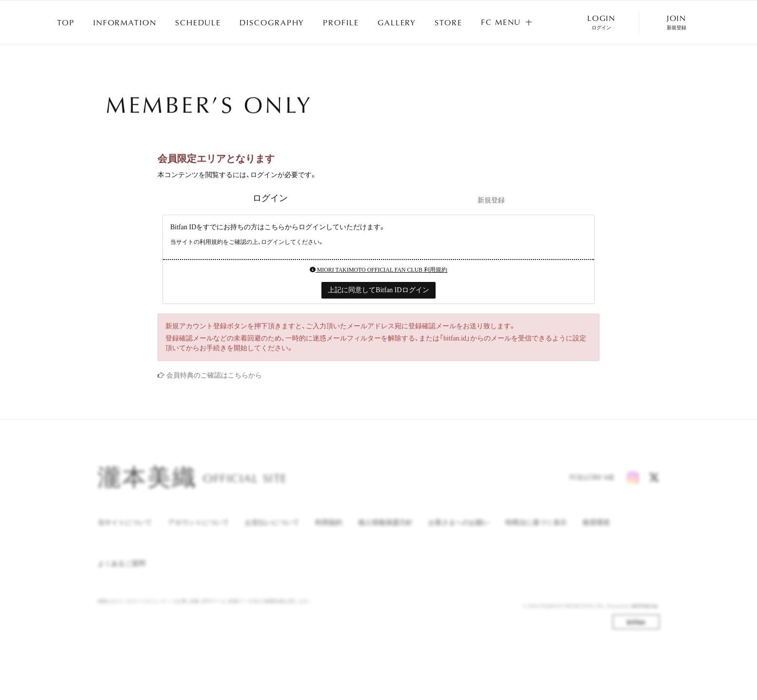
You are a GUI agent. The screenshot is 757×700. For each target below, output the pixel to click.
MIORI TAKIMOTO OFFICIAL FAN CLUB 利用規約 (379, 270)
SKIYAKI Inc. (645, 614)
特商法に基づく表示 (536, 530)
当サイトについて (125, 530)
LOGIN (601, 22)
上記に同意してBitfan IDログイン (378, 290)
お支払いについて (272, 530)
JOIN (677, 22)
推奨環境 (596, 530)
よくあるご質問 (121, 571)
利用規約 (329, 530)
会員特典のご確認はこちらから (214, 375)
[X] (654, 486)
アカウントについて (199, 530)
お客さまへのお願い (459, 530)
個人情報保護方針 (385, 530)
